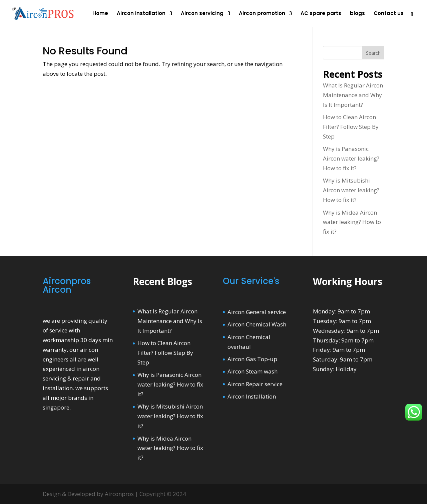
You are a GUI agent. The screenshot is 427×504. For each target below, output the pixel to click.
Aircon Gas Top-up (252, 359)
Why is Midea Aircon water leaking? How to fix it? (352, 222)
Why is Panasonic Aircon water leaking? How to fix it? (351, 158)
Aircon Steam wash (253, 371)
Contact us (389, 14)
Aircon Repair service (255, 384)
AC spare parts (321, 14)
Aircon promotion (262, 14)
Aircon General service (257, 312)
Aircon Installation (252, 396)
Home (100, 14)
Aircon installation (141, 14)
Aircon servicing (202, 14)
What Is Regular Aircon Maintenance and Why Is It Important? (353, 95)
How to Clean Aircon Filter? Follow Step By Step (351, 127)
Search (373, 53)
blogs (357, 14)
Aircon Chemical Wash (257, 324)
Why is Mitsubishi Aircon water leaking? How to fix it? (351, 190)
